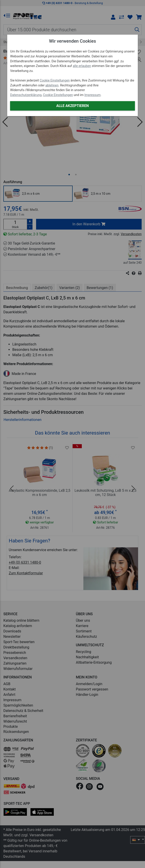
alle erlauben (82, 66)
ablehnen (52, 85)
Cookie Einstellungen (55, 81)
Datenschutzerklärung (26, 95)
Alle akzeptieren (72, 106)
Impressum (92, 95)
